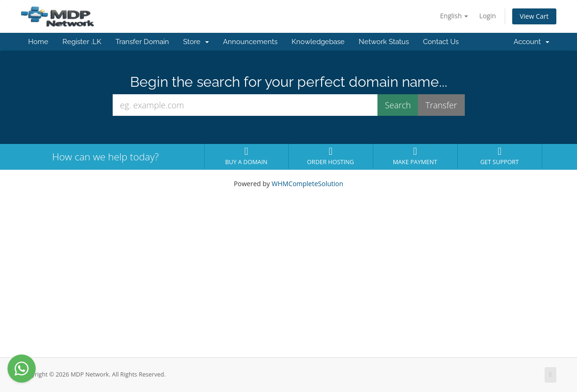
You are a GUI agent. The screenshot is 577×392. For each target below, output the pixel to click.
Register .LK (82, 42)
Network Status (384, 42)
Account (531, 42)
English (454, 16)
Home (38, 42)
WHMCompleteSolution (307, 184)
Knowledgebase (318, 42)
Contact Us (441, 42)
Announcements (250, 42)
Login (488, 16)
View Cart (534, 16)
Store (196, 42)
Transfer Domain (142, 42)
